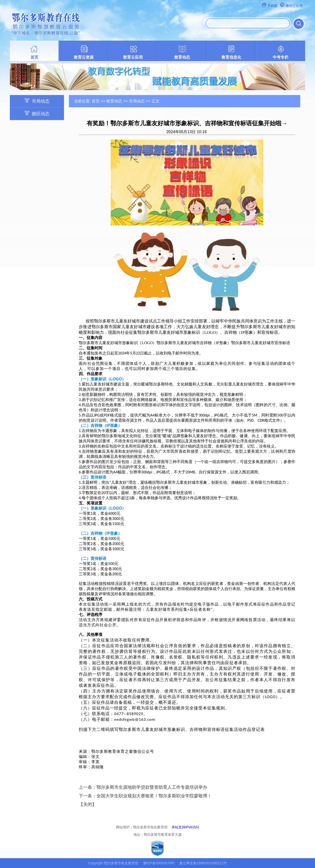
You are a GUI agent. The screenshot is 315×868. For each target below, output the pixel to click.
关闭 (88, 804)
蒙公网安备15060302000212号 (203, 863)
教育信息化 (231, 57)
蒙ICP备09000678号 (159, 863)
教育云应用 (133, 57)
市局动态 (37, 101)
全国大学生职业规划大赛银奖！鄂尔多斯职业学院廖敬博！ (154, 796)
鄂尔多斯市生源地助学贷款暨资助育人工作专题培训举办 (152, 787)
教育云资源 (84, 57)
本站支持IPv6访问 (185, 827)
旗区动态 (37, 113)
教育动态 (182, 57)
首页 (34, 57)
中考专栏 (281, 57)
